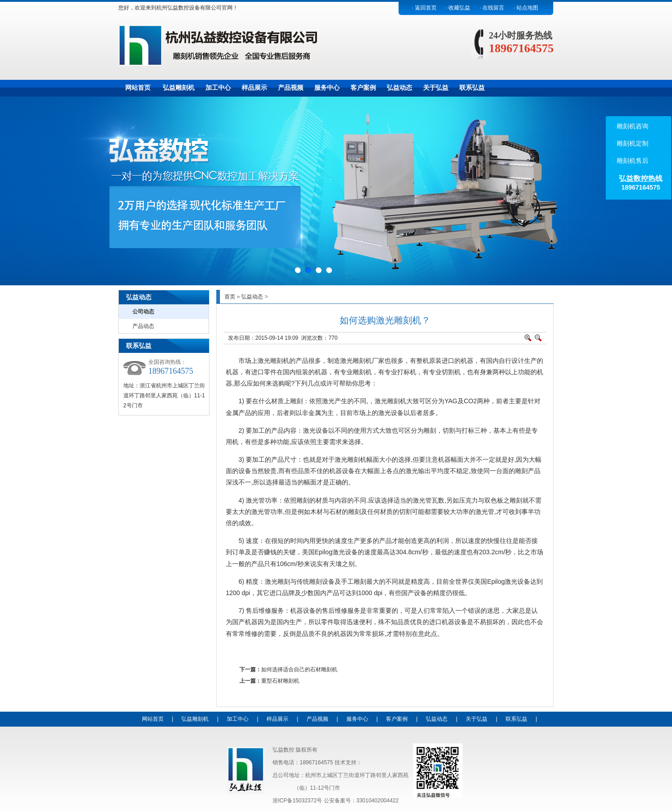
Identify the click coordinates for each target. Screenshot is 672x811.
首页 (230, 297)
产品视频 (291, 88)
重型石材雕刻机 (280, 681)
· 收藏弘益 (458, 8)
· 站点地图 (526, 8)
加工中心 (218, 88)
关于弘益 (436, 88)
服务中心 (327, 88)
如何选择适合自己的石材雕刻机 (299, 669)
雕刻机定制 (632, 143)
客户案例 (363, 88)
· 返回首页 (424, 8)
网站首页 (138, 88)
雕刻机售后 (632, 161)
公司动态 (143, 312)
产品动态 (143, 326)
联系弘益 (472, 88)
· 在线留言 (492, 8)
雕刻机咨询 (632, 126)
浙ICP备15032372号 (297, 801)
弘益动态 (399, 88)
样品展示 (254, 88)
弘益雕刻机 (179, 88)
